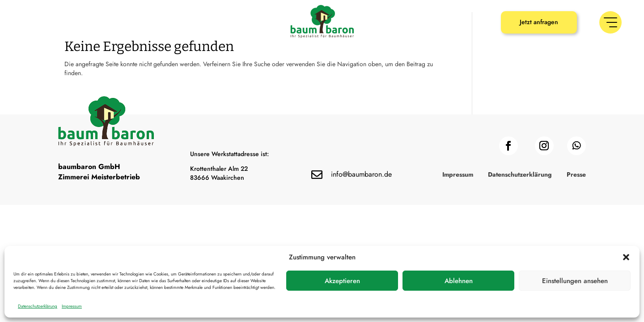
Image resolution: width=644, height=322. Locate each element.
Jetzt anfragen (539, 22)
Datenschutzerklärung (38, 306)
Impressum (72, 306)
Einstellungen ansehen (575, 281)
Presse (576, 208)
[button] (626, 257)
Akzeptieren (342, 281)
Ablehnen (459, 281)
